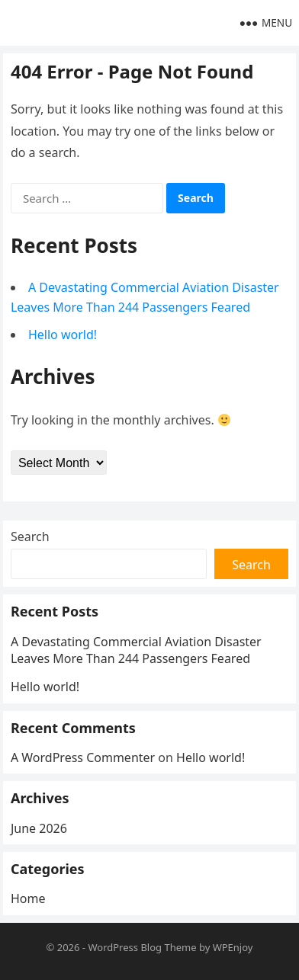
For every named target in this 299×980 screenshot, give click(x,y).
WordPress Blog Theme (142, 947)
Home (28, 898)
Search (30, 536)
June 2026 (39, 828)
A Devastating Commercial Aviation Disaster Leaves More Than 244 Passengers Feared (136, 650)
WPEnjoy (233, 947)
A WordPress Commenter (83, 757)
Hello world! (63, 335)
